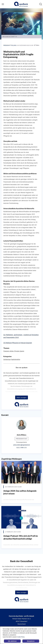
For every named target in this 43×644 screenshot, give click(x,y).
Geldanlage (7, 359)
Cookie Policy (21, 637)
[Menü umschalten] (3, 4)
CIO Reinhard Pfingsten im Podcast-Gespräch (18, 343)
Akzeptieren (31, 641)
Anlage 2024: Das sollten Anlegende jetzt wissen (20, 492)
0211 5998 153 (22, 448)
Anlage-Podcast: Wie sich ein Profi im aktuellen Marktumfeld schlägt (21, 537)
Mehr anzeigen (22, 397)
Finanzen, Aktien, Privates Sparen (14, 351)
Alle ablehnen (12, 641)
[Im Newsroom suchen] (41, 4)
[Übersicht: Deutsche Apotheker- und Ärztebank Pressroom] (21, 4)
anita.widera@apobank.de (21, 445)
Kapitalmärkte (16, 359)
